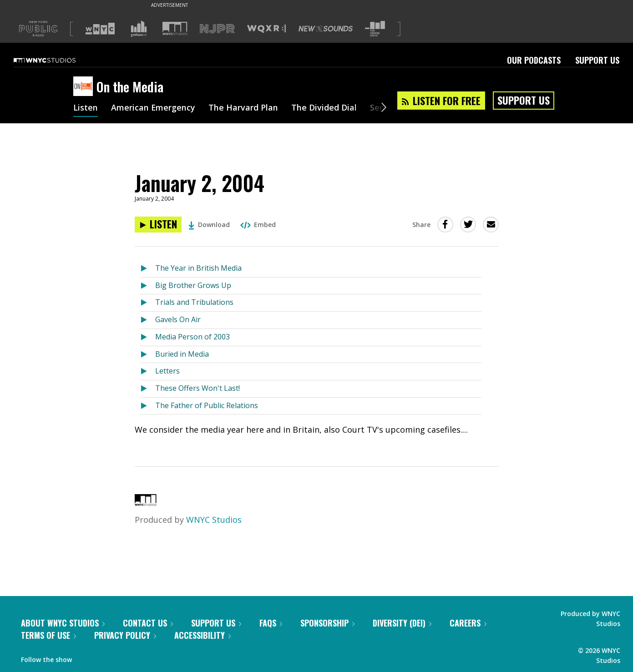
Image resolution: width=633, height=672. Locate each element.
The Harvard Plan (244, 108)
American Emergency (153, 108)
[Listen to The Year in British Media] (148, 269)
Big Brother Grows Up (193, 285)
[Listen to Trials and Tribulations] (148, 303)
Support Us (597, 60)
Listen (86, 108)
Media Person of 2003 (192, 337)
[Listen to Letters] (148, 371)
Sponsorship (327, 623)
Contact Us (148, 623)
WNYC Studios (214, 520)
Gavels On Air (178, 319)
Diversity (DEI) (402, 623)
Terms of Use (48, 635)
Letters (167, 371)
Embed (258, 225)
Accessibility (203, 635)
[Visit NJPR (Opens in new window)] (217, 29)
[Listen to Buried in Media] (148, 355)
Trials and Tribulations (194, 302)
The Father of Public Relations (207, 405)
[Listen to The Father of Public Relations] (148, 406)
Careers (468, 623)
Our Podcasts (534, 60)
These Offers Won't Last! (197, 388)
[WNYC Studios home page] (56, 60)
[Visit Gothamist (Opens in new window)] (139, 29)
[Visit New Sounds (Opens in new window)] (326, 29)
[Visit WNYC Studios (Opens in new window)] (175, 28)
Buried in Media (182, 354)
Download (209, 225)
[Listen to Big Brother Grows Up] (148, 286)
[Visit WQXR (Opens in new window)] (266, 29)
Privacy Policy (125, 635)
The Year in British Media (198, 268)
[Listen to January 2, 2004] (158, 225)
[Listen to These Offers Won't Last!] (148, 389)
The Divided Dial (324, 108)
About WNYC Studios (63, 623)
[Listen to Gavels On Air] (148, 320)
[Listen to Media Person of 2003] (148, 337)
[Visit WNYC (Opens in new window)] (100, 29)
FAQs (271, 623)
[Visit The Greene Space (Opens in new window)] (375, 29)
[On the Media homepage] (85, 87)
